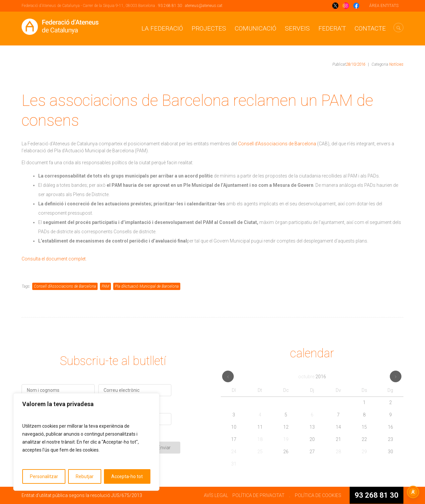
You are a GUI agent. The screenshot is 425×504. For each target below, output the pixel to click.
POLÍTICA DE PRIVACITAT (258, 495)
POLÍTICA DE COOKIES (318, 495)
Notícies (396, 64)
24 (234, 452)
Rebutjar (85, 476)
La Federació (162, 28)
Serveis (297, 28)
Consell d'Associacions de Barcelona (65, 286)
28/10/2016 (356, 64)
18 (260, 439)
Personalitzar (44, 476)
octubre (312, 377)
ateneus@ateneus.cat (204, 6)
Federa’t (332, 28)
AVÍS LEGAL (216, 495)
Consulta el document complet (54, 259)
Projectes (209, 28)
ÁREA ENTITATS (384, 6)
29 (364, 452)
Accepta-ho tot (127, 476)
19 (286, 439)
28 (338, 452)
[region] (86, 442)
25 (260, 452)
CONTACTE (370, 28)
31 (234, 464)
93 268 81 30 (170, 6)
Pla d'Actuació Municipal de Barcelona (147, 286)
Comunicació (255, 28)
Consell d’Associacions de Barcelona (277, 144)
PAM (105, 286)
